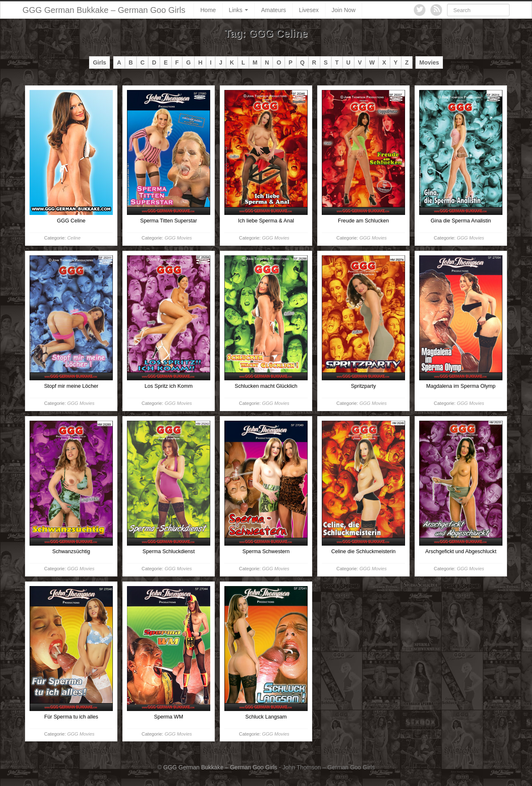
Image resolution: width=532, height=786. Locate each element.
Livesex (309, 10)
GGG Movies (178, 238)
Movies (429, 62)
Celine (74, 238)
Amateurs (273, 10)
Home (208, 10)
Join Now (344, 10)
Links (239, 10)
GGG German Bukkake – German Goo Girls (104, 10)
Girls (99, 62)
